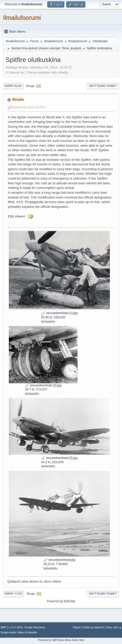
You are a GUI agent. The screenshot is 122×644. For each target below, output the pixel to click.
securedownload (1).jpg (59, 313)
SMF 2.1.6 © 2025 (12, 627)
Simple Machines (35, 627)
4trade (18, 99)
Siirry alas (13, 86)
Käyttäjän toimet (103, 86)
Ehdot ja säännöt (94, 627)
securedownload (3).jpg (59, 458)
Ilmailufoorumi (22, 18)
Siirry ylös (13, 594)
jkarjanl (76, 48)
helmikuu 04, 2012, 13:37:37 (29, 107)
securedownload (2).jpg (43, 385)
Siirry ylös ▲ (114, 627)
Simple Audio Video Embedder (19, 632)
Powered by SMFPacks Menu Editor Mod (61, 640)
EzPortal (69, 601)
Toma (65, 48)
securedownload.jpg (59, 560)
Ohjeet (77, 627)
